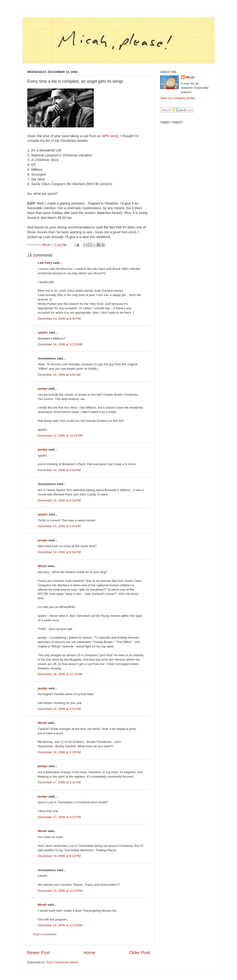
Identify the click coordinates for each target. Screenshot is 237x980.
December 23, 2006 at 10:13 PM (60, 891)
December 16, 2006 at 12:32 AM (60, 674)
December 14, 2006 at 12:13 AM (60, 344)
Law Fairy (45, 263)
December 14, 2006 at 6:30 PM (59, 500)
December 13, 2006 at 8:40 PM (59, 319)
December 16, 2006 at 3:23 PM (59, 752)
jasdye (43, 389)
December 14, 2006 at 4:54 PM (59, 470)
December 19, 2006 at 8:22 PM (59, 856)
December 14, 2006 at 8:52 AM (59, 375)
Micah (42, 566)
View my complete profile (178, 98)
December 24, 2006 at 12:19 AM (60, 925)
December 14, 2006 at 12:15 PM (60, 436)
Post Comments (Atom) (62, 962)
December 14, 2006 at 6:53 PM (59, 552)
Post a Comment (45, 934)
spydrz (43, 332)
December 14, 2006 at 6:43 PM (59, 526)
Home (89, 953)
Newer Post (38, 953)
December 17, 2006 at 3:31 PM (59, 782)
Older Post (139, 953)
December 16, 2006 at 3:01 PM (59, 709)
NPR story (110, 136)
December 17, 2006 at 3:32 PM (59, 817)
